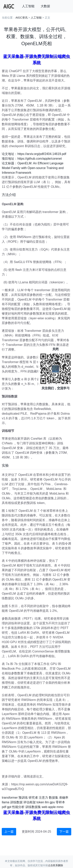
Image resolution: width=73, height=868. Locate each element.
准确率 (64, 798)
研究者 (33, 798)
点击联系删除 (55, 865)
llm (47, 802)
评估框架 (30, 802)
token (40, 802)
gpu (52, 802)
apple (52, 807)
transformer (10, 798)
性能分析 (18, 807)
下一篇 (64, 832)
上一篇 (9, 832)
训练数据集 (33, 807)
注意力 (43, 798)
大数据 (45, 6)
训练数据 (16, 802)
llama (5, 802)
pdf (4, 807)
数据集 (54, 798)
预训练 (23, 798)
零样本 (60, 802)
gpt (9, 807)
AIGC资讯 (21, 18)
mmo (60, 807)
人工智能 (28, 6)
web (44, 807)
